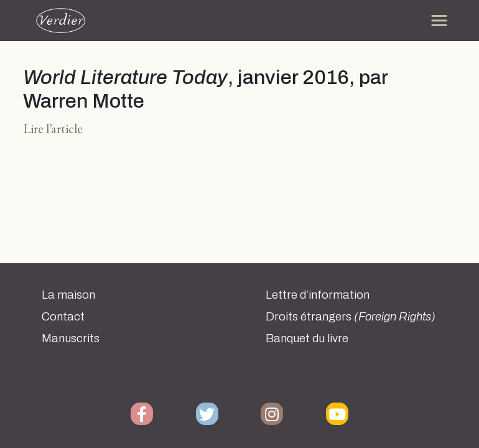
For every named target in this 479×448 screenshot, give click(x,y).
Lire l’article (53, 128)
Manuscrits (71, 338)
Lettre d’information (318, 295)
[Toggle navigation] (439, 21)
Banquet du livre (307, 338)
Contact (63, 317)
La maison (68, 295)
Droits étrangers (351, 317)
